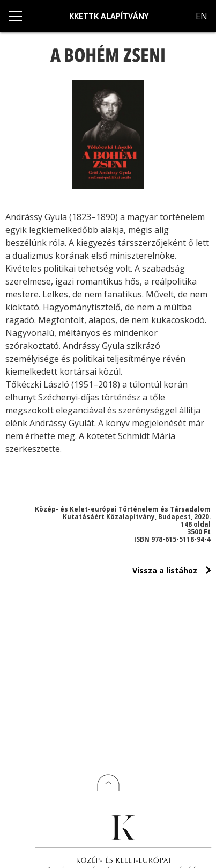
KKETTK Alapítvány (109, 16)
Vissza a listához (165, 570)
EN (202, 16)
